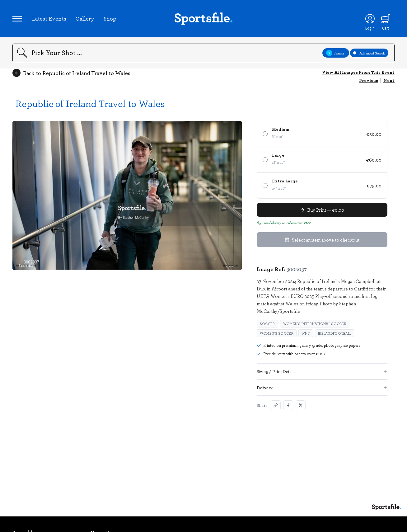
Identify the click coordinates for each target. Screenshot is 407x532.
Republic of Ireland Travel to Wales (90, 103)
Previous (369, 80)
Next (389, 80)
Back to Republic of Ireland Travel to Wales (71, 73)
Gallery (85, 18)
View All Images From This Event (358, 72)
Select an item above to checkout (322, 240)
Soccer (267, 324)
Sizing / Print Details (322, 371)
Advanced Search (369, 53)
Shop (110, 18)
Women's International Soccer (315, 324)
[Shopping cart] (386, 19)
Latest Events (49, 18)
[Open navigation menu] (17, 19)
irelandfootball (335, 333)
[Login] (370, 19)
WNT (306, 333)
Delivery (322, 387)
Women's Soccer (277, 333)
